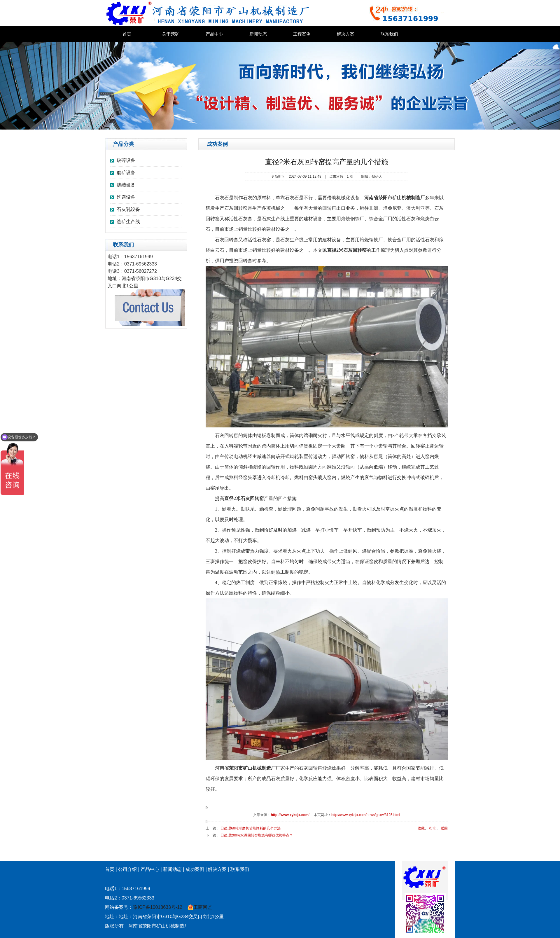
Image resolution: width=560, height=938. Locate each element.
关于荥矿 (171, 34)
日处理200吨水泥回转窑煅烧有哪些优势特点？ (257, 835)
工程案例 (302, 34)
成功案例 (195, 869)
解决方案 (346, 34)
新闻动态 (258, 34)
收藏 (421, 828)
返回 (444, 828)
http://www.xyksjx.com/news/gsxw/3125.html (366, 815)
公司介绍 (127, 869)
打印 (433, 828)
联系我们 (389, 34)
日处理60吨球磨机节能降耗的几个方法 (250, 828)
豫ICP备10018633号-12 (158, 907)
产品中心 (214, 34)
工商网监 (200, 907)
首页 (127, 34)
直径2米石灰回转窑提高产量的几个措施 (327, 162)
